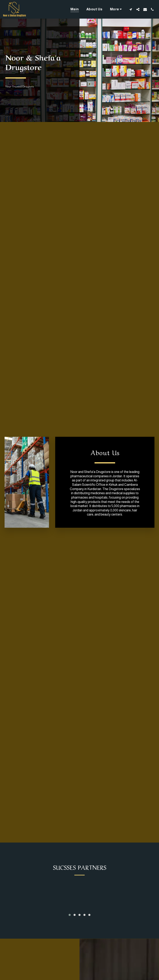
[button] (131, 9)
